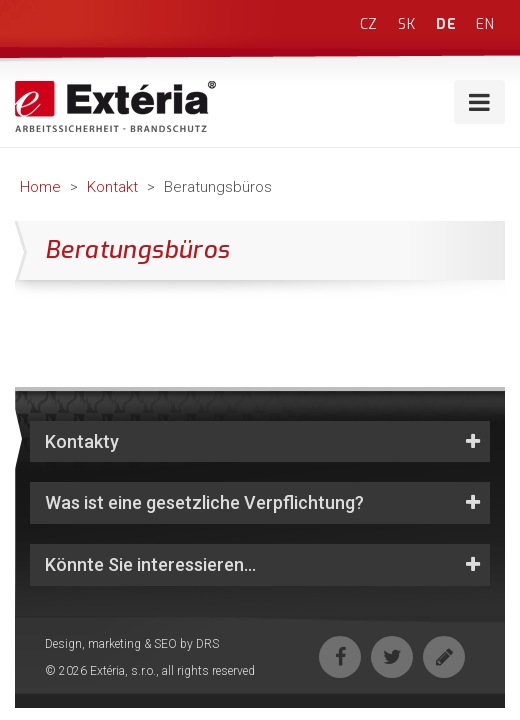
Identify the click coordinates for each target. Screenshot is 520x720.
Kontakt (112, 187)
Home (40, 187)
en (485, 24)
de (446, 24)
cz (369, 24)
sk (407, 24)
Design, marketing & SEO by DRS (132, 644)
